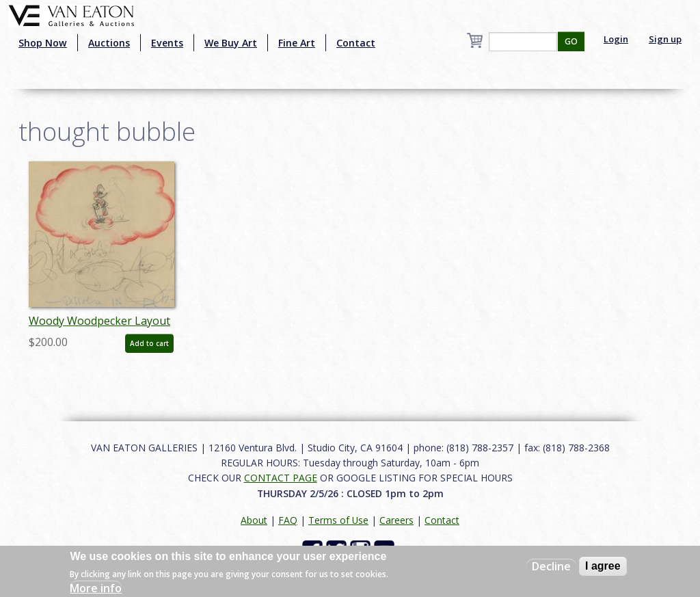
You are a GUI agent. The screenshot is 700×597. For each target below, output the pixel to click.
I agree (603, 566)
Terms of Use (338, 520)
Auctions (109, 43)
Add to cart (149, 343)
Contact (356, 43)
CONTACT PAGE (281, 478)
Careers (396, 520)
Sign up (665, 39)
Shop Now (43, 43)
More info (96, 588)
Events (167, 43)
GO (571, 41)
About (254, 520)
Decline (551, 566)
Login (616, 39)
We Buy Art (231, 43)
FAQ (288, 520)
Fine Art (297, 43)
